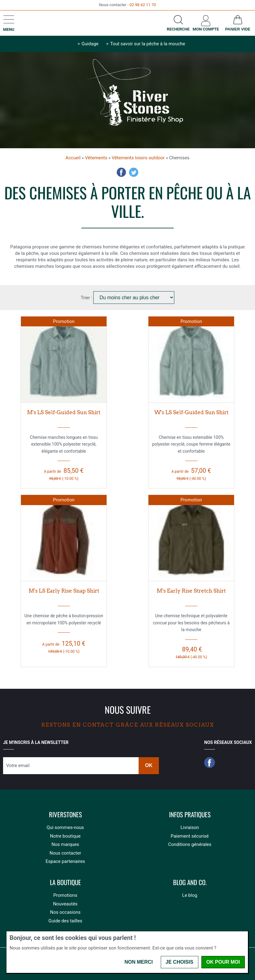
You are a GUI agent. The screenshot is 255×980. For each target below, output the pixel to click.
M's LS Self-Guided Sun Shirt (64, 412)
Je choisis (180, 962)
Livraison (190, 827)
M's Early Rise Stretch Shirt (191, 591)
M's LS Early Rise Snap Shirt (64, 591)
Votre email (18, 766)
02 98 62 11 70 (143, 5)
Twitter (134, 172)
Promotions (65, 895)
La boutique (65, 882)
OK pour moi (223, 962)
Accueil (73, 158)
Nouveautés (65, 904)
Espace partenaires (65, 861)
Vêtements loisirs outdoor (138, 158)
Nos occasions (65, 912)
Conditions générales (190, 844)
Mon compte (206, 29)
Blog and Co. (190, 882)
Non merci (139, 962)
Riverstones (65, 815)
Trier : (87, 298)
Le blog (190, 895)
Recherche (178, 29)
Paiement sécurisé (190, 836)
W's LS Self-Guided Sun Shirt (191, 412)
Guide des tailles (65, 921)
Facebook (121, 172)
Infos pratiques (190, 815)
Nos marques (65, 844)
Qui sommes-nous (65, 827)
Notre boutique (65, 836)
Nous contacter (65, 853)
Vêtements (96, 158)
